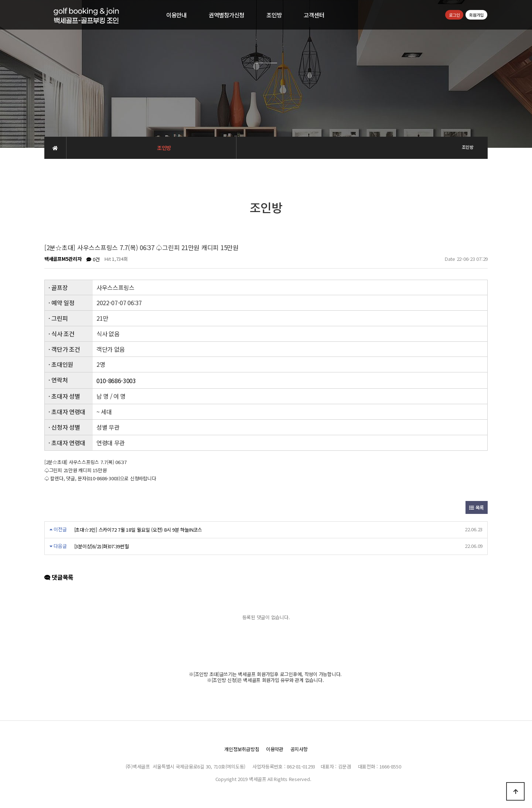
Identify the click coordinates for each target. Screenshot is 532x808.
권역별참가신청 (226, 15)
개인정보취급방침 (242, 749)
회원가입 (476, 15)
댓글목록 (59, 577)
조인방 (274, 15)
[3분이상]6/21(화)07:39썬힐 (102, 546)
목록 (477, 507)
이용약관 (275, 749)
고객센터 (314, 15)
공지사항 (299, 749)
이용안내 (176, 15)
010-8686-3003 (116, 381)
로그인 (454, 15)
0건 (93, 259)
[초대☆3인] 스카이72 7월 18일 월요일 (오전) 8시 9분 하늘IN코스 (138, 530)
